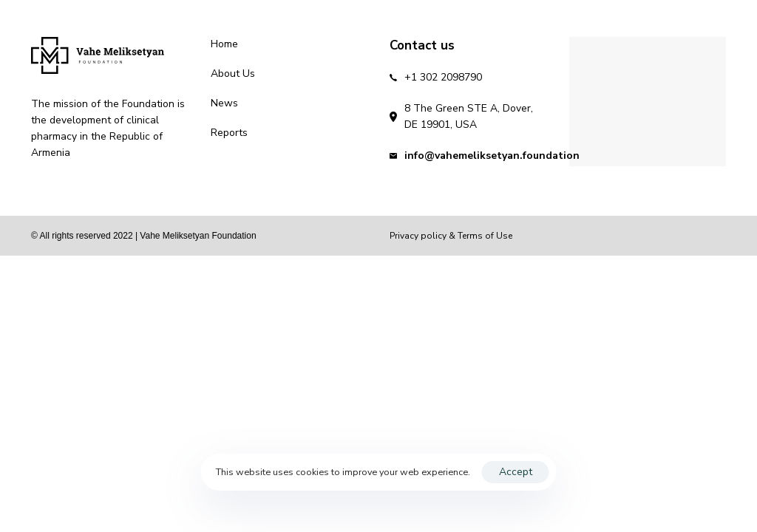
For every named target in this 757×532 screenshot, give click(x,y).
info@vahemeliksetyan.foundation (492, 156)
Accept (516, 472)
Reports (229, 133)
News (224, 103)
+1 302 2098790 (443, 77)
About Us (233, 74)
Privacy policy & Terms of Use (451, 236)
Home (224, 44)
